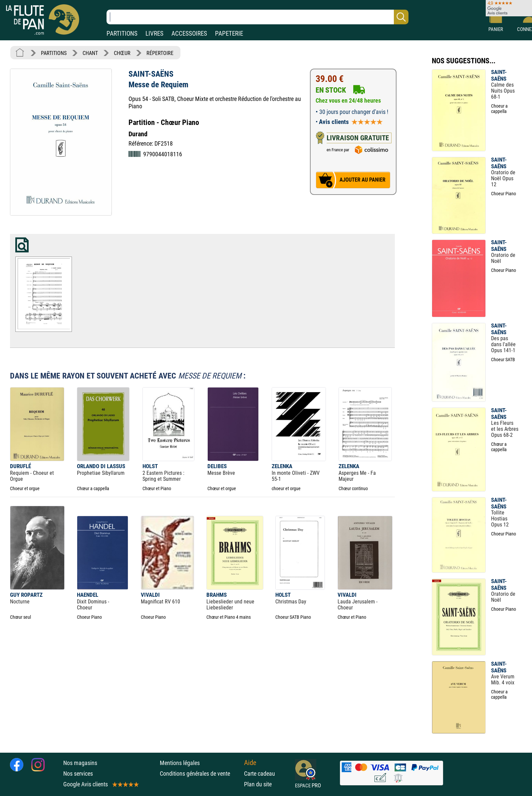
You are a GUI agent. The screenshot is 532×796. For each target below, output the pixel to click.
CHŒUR (122, 53)
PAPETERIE (229, 33)
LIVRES (154, 33)
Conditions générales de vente (200, 774)
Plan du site (258, 784)
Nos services (78, 774)
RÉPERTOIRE (160, 53)
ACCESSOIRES (189, 33)
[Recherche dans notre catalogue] (258, 17)
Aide (250, 763)
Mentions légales (180, 763)
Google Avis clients (101, 784)
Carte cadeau (260, 774)
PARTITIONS (122, 33)
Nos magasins (80, 763)
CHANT (90, 53)
